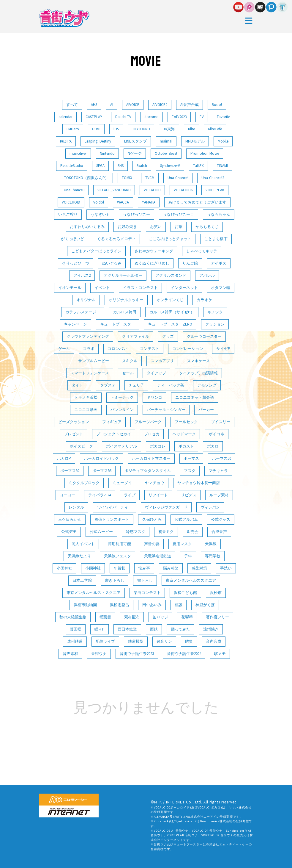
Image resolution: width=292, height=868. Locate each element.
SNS (121, 166)
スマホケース (198, 361)
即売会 (193, 532)
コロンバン (117, 349)
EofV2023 (179, 117)
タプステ (108, 385)
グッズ (168, 336)
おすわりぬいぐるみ (87, 227)
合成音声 (219, 532)
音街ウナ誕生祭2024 (184, 654)
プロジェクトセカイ (114, 434)
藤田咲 (76, 629)
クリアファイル (136, 336)
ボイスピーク (81, 446)
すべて (72, 105)
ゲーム (64, 349)
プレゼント (74, 434)
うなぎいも (100, 214)
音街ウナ (99, 654)
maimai (166, 141)
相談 (179, 605)
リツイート (158, 495)
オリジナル (86, 300)
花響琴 (187, 617)
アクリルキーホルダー (123, 275)
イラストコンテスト (140, 288)
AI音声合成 (190, 105)
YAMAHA (149, 202)
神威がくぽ (205, 605)
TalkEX (198, 166)
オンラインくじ (170, 300)
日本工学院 (82, 580)
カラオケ (204, 300)
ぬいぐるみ (112, 263)
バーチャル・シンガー (166, 410)
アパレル (207, 275)
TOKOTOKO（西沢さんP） (86, 178)
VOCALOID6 (183, 190)
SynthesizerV (170, 166)
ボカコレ (158, 446)
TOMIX (127, 178)
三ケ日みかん (70, 519)
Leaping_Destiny (98, 141)
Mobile (223, 141)
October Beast (166, 153)
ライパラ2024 (100, 495)
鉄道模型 (136, 641)
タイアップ (156, 373)
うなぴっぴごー (136, 214)
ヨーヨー (67, 495)
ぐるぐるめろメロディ (116, 239)
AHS (94, 105)
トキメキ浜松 (86, 397)
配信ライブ (105, 641)
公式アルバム (186, 519)
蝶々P (100, 629)
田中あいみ (152, 605)
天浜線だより (79, 556)
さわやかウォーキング (154, 251)
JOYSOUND (141, 129)
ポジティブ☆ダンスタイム (148, 471)
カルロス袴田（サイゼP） (172, 312)
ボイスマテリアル (121, 446)
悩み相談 (171, 568)
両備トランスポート (112, 519)
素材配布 (132, 617)
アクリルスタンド (171, 275)
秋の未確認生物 (73, 617)
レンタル (76, 507)
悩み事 (144, 568)
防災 (189, 641)
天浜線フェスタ (117, 556)
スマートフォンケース (90, 373)
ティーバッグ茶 (171, 385)
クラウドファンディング (88, 336)
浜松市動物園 (85, 605)
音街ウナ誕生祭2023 (137, 654)
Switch (142, 166)
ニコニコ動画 (86, 410)
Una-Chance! (178, 178)
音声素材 (70, 654)
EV (202, 117)
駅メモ (220, 654)
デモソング (207, 385)
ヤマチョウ (155, 483)
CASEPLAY (94, 117)
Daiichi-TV (123, 117)
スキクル (130, 361)
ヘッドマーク (184, 434)
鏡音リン (164, 641)
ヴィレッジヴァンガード (166, 507)
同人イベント (83, 544)
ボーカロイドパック (101, 458)
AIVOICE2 (160, 105)
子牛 (188, 556)
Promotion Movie (205, 153)
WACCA (123, 202)
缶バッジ (160, 617)
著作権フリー (217, 617)
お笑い (156, 227)
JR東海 (169, 129)
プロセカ (152, 434)
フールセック (186, 422)
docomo (151, 117)
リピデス (189, 495)
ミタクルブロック (84, 483)
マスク (190, 471)
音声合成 (214, 641)
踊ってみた (180, 629)
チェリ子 (136, 385)
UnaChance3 (74, 190)
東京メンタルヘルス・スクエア (94, 593)
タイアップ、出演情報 (198, 373)
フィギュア (112, 422)
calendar (65, 117)
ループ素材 (219, 495)
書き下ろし (115, 580)
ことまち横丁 (216, 239)
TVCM (150, 178)
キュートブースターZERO (170, 324)
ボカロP (64, 458)
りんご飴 (190, 263)
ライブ (130, 495)
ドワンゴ (154, 397)
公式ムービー (101, 532)
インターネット (184, 288)
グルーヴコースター (204, 336)
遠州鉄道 (75, 641)
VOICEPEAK (215, 190)
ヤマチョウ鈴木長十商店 (199, 483)
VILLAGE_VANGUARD (114, 190)
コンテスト (150, 349)
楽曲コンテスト (147, 593)
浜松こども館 (185, 593)
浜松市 (216, 593)
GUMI (96, 129)
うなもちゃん (219, 214)
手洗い (226, 568)
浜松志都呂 (120, 605)
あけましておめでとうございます (197, 202)
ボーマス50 (222, 458)
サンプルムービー (94, 361)
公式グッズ (221, 519)
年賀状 (120, 568)
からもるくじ (207, 227)
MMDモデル (195, 141)
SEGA (100, 166)
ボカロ (213, 446)
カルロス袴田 (125, 312)
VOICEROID (71, 202)
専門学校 (213, 556)
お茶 (179, 227)
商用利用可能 (119, 544)
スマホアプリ (162, 361)
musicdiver (78, 153)
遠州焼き (211, 629)
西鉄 (154, 629)
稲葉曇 (105, 617)
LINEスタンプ (135, 141)
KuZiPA (66, 141)
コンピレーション (188, 349)
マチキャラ (218, 471)
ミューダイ (122, 483)
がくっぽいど (72, 239)
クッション (215, 324)
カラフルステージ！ (83, 312)
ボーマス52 (70, 471)
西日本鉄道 (127, 629)
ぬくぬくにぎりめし (152, 263)
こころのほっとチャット (170, 239)
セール (128, 373)
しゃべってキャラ (202, 251)
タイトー (79, 385)
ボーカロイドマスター (151, 458)
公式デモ (69, 532)
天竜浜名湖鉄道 (158, 556)
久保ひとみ (152, 519)
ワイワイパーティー (115, 507)
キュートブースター (117, 324)
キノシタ (215, 312)
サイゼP (223, 349)
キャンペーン (75, 324)
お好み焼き (127, 227)
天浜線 (211, 544)
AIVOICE (133, 105)
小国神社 (64, 568)
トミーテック (122, 397)
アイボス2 (82, 275)
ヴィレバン (210, 507)
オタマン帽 (221, 288)
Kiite (191, 129)
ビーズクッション (74, 422)
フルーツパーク (148, 422)
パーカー (206, 410)
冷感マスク (136, 532)
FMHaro (73, 129)
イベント (102, 288)
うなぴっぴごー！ (179, 214)
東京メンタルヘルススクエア (191, 580)
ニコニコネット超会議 (195, 397)
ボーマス (191, 458)
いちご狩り (68, 214)
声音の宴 (152, 544)
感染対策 (199, 568)
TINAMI (222, 166)
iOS (116, 129)
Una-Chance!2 (213, 178)
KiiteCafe (215, 129)
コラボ (89, 349)
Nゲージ (135, 153)
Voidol (99, 202)
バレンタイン (122, 410)
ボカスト (186, 446)
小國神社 (93, 568)
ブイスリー (221, 422)
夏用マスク (182, 544)
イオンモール (70, 288)
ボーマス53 (102, 471)
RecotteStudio (72, 166)
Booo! (217, 105)
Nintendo (107, 153)
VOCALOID (152, 190)
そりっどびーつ (76, 263)
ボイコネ (217, 434)
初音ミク (166, 532)
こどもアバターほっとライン (96, 251)
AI (112, 105)
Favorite (223, 117)
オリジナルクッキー (126, 300)
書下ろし (145, 580)
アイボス (219, 263)
